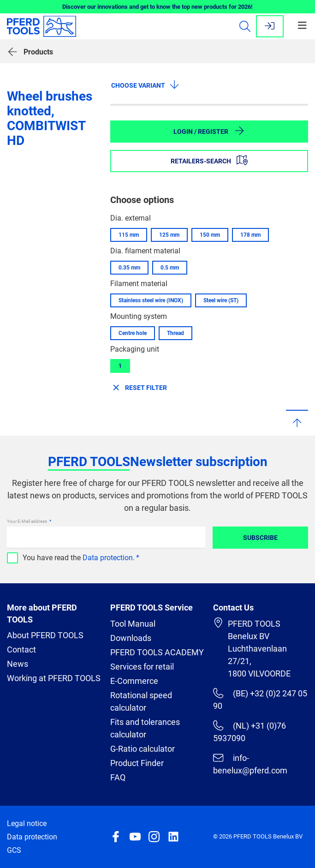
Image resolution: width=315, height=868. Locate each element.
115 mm (129, 235)
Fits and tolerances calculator (145, 728)
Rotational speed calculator (141, 701)
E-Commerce (134, 681)
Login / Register (209, 131)
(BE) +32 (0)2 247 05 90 (260, 699)
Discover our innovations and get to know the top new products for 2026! (157, 7)
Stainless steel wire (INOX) (151, 300)
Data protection (108, 558)
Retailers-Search (209, 160)
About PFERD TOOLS (45, 635)
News (18, 664)
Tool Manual (133, 624)
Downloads (131, 638)
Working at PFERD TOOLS (54, 678)
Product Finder (137, 763)
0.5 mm (170, 268)
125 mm (169, 235)
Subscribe (260, 538)
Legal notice (27, 823)
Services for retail (142, 667)
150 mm (210, 235)
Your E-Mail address (27, 521)
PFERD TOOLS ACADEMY (157, 652)
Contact (21, 650)
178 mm (250, 235)
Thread (175, 333)
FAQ (118, 777)
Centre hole (133, 333)
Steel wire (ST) (221, 300)
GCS (14, 850)
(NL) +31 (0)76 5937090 (249, 732)
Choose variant (146, 84)
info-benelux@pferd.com (250, 764)
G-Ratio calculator (143, 749)
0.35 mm (129, 268)
